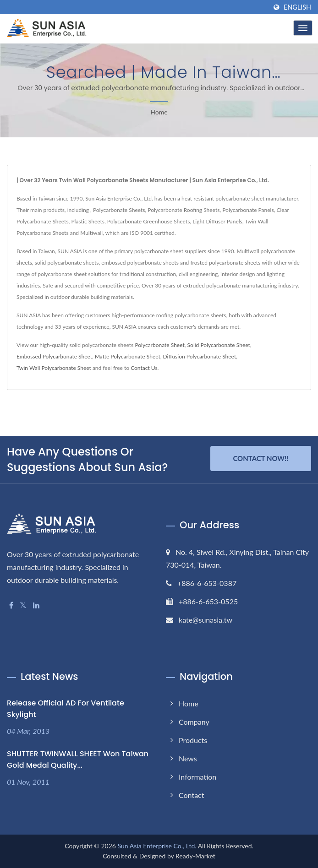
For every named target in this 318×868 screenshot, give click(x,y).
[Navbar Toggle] (303, 28)
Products (193, 740)
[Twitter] (23, 605)
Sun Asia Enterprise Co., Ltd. (157, 846)
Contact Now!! (260, 458)
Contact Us (144, 368)
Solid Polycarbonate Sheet (219, 345)
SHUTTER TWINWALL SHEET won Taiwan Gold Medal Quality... (78, 759)
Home (159, 112)
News (188, 758)
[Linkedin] (36, 605)
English (297, 7)
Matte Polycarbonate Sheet (128, 356)
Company (194, 722)
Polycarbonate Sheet (159, 345)
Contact (191, 795)
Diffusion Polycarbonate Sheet (200, 356)
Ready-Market (195, 856)
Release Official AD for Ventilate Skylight (66, 709)
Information (197, 777)
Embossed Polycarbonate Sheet (54, 356)
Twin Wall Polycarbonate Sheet (54, 368)
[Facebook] (11, 605)
